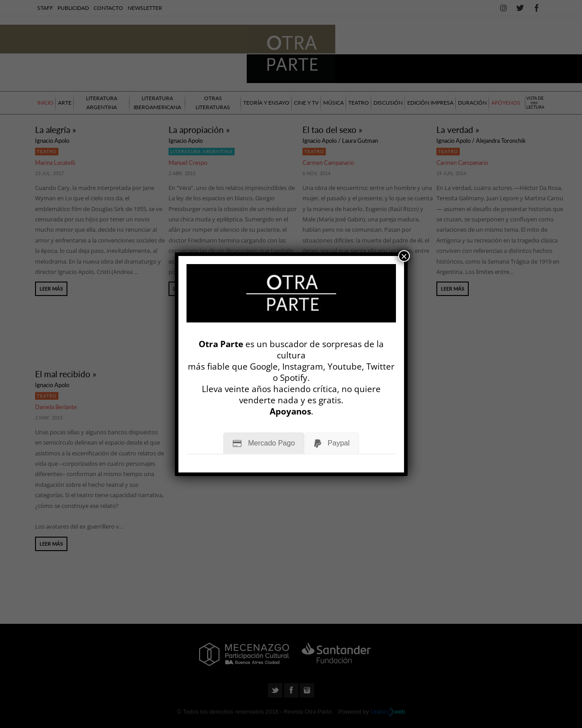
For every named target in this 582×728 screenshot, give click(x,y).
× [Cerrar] (404, 256)
